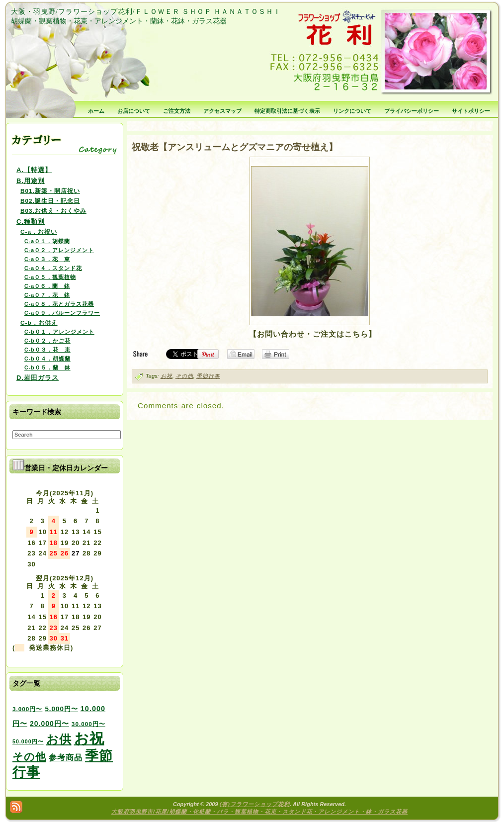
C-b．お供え (39, 322)
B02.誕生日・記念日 (50, 201)
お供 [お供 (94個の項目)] (59, 739)
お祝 (167, 376)
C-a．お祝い (39, 231)
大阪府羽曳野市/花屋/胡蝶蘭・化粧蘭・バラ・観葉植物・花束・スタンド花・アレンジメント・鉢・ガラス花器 (259, 812)
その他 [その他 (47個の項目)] (29, 757)
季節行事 (208, 376)
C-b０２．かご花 (47, 341)
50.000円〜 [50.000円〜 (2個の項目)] (28, 741)
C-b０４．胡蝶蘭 (47, 359)
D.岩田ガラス (38, 378)
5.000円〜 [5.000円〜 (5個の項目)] (61, 709)
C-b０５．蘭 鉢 (47, 367)
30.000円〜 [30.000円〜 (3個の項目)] (88, 724)
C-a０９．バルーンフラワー (62, 313)
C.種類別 (31, 222)
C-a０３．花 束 (47, 259)
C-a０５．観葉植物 (50, 277)
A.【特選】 (34, 170)
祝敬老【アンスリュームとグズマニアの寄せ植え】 (235, 147)
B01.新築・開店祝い (50, 191)
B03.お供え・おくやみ (53, 211)
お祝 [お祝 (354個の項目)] (89, 738)
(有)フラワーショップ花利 (255, 804)
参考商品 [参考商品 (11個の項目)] (66, 757)
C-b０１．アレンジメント (59, 332)
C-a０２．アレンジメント (59, 250)
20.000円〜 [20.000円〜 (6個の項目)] (49, 724)
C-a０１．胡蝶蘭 (47, 241)
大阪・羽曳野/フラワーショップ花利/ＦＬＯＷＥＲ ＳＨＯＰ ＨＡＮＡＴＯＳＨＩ (146, 12)
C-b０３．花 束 (47, 350)
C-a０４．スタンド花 (53, 268)
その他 (184, 376)
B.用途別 (31, 181)
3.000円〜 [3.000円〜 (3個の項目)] (27, 709)
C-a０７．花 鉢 (47, 295)
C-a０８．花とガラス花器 (59, 304)
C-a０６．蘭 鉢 (47, 286)
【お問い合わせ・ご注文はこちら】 (313, 334)
